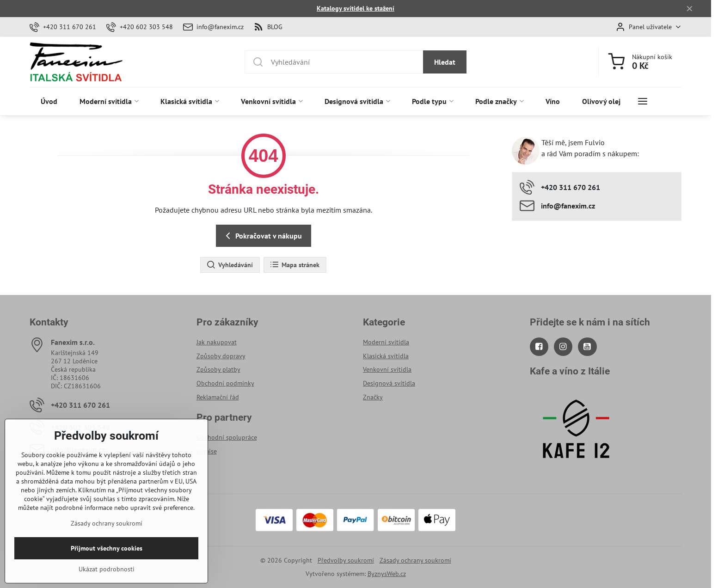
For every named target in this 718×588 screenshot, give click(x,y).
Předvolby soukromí (346, 560)
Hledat (445, 62)
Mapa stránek (295, 265)
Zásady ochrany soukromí (415, 560)
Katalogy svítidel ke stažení (356, 8)
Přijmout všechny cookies (107, 564)
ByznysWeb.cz (387, 574)
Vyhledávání (230, 265)
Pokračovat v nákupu (262, 236)
